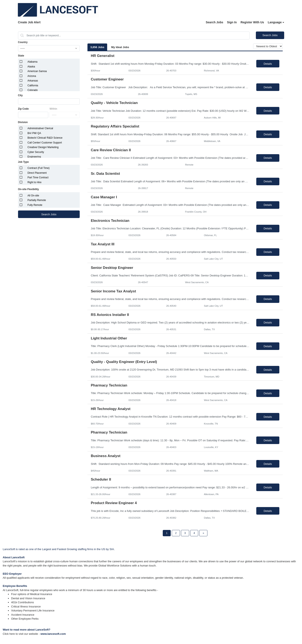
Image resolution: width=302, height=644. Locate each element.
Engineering (34, 157)
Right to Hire (34, 182)
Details (268, 64)
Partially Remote (37, 200)
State (21, 56)
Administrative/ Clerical (40, 128)
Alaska (31, 67)
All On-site (33, 196)
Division (23, 122)
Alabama (32, 62)
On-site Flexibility (29, 189)
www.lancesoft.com (53, 634)
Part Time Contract (38, 177)
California (33, 85)
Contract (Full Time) (38, 168)
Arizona (32, 76)
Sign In (232, 22)
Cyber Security (36, 152)
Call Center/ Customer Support (45, 143)
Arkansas (33, 81)
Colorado (33, 90)
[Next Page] (203, 533)
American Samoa (37, 71)
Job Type (23, 162)
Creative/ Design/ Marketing (43, 147)
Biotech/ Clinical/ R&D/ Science (45, 138)
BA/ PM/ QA (34, 133)
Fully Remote (35, 205)
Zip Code (23, 109)
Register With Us (252, 22)
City (20, 95)
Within (53, 109)
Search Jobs (214, 22)
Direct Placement (37, 173)
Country (23, 42)
